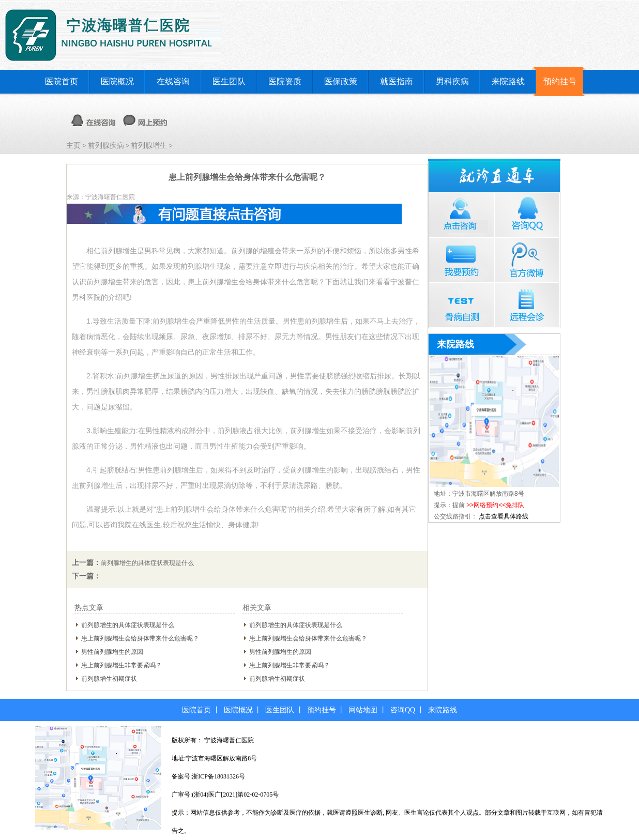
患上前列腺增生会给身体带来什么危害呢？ (140, 638)
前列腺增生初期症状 (109, 679)
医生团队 (229, 81)
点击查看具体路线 (504, 516)
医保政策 (341, 81)
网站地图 (363, 710)
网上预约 (145, 120)
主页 (73, 145)
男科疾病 (452, 81)
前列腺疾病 (106, 145)
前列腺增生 (149, 145)
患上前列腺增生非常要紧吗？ (121, 665)
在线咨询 (173, 81)
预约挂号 (560, 81)
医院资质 (285, 81)
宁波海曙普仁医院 (229, 740)
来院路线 (508, 81)
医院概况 (117, 81)
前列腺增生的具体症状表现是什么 (147, 563)
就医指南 (397, 81)
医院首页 (62, 81)
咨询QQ (403, 710)
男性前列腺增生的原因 (112, 652)
